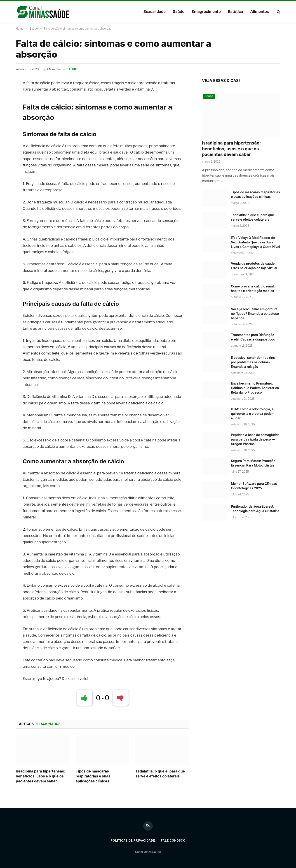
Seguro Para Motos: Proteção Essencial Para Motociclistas (253, 463)
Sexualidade (154, 12)
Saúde (179, 12)
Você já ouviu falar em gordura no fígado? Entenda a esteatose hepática (255, 314)
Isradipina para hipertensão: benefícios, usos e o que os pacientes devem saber (41, 777)
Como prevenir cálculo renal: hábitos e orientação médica (253, 289)
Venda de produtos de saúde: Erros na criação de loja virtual (254, 266)
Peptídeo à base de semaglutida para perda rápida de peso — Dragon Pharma (255, 440)
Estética (235, 12)
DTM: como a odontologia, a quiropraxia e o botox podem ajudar (253, 414)
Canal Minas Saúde (148, 852)
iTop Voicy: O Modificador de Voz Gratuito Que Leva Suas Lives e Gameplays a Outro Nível (255, 243)
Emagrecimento (206, 12)
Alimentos (260, 12)
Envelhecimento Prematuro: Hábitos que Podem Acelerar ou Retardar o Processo (255, 388)
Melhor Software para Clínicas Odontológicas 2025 (254, 486)
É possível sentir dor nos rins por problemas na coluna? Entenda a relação (253, 363)
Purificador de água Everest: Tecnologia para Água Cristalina (255, 509)
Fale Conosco (174, 841)
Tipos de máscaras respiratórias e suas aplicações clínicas (93, 777)
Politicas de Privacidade (132, 841)
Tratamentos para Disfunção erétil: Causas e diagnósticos (253, 337)
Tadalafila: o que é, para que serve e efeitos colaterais (160, 774)
